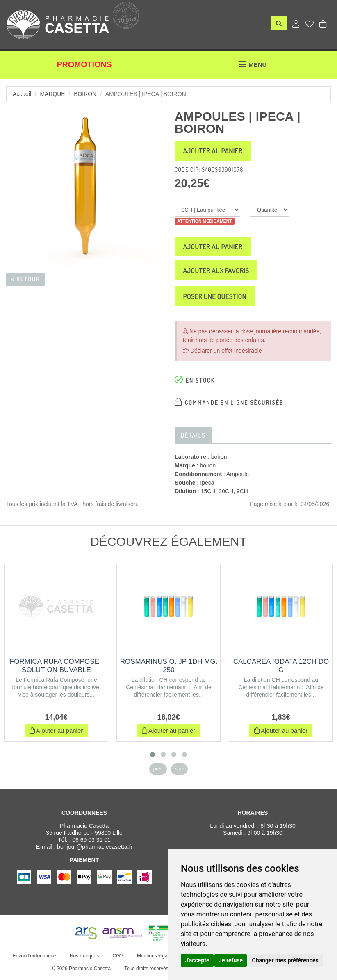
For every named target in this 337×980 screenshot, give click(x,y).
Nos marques (84, 959)
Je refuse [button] (231, 960)
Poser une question (216, 299)
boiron (85, 94)
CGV (118, 959)
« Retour (26, 279)
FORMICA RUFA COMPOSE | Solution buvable (56, 669)
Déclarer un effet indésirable (226, 353)
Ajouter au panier (214, 151)
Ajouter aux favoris (218, 272)
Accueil (22, 94)
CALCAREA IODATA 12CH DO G (281, 669)
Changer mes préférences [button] (285, 960)
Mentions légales (155, 959)
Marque (53, 94)
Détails (193, 438)
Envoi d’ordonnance (34, 959)
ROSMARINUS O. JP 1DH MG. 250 (169, 669)
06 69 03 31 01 (91, 843)
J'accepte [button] (197, 960)
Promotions (84, 65)
